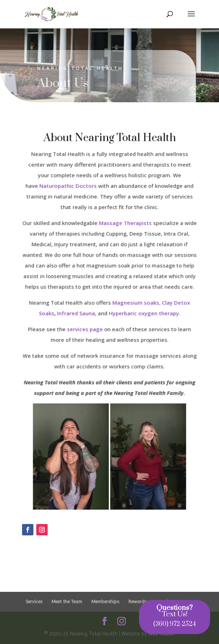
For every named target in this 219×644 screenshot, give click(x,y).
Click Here (40, 556)
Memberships (105, 601)
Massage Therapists (125, 224)
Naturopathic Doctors (68, 187)
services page (85, 329)
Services (34, 601)
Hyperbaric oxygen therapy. (144, 313)
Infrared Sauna (76, 313)
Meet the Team (67, 601)
